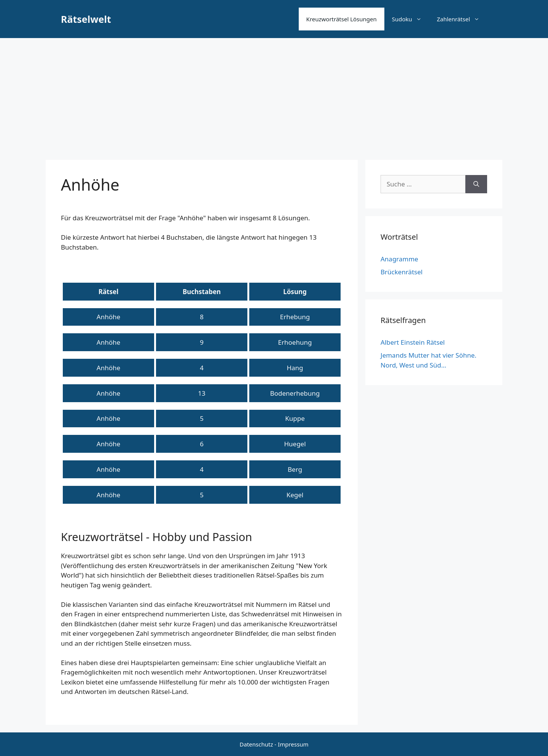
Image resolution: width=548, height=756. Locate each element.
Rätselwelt (86, 19)
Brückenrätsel (401, 272)
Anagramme (399, 259)
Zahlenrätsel (462, 19)
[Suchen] (476, 184)
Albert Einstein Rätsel (413, 342)
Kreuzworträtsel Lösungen (342, 19)
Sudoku (411, 19)
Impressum (293, 744)
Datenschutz (256, 744)
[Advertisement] (274, 95)
